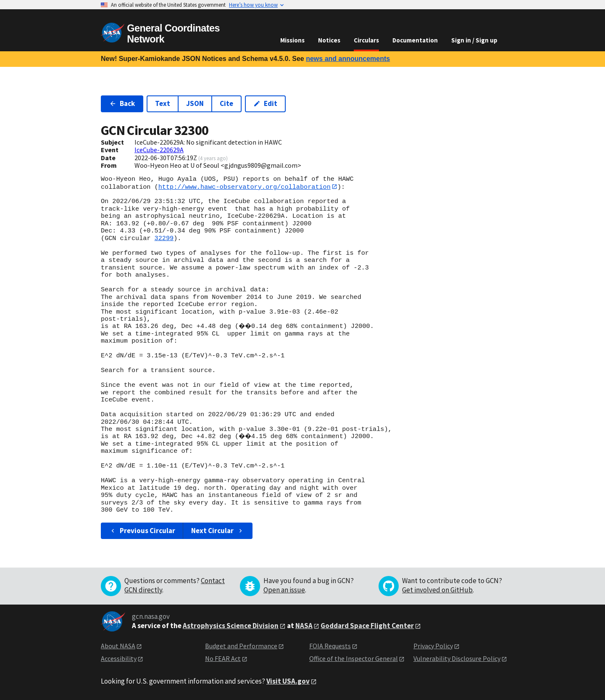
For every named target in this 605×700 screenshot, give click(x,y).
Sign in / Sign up (474, 40)
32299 (164, 238)
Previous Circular (142, 531)
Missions (292, 40)
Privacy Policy (433, 646)
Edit (265, 103)
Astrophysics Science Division (231, 626)
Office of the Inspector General (354, 659)
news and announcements (348, 59)
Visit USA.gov (288, 681)
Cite (226, 103)
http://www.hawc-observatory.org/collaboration (245, 187)
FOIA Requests (330, 646)
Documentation (415, 40)
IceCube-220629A (159, 150)
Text (163, 103)
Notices (329, 40)
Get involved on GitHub (437, 590)
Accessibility (119, 659)
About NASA (118, 646)
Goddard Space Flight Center (367, 626)
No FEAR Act (223, 659)
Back (122, 103)
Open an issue (284, 590)
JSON (195, 103)
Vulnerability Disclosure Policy (457, 659)
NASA (304, 626)
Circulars (366, 40)
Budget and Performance (241, 646)
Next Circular (218, 531)
